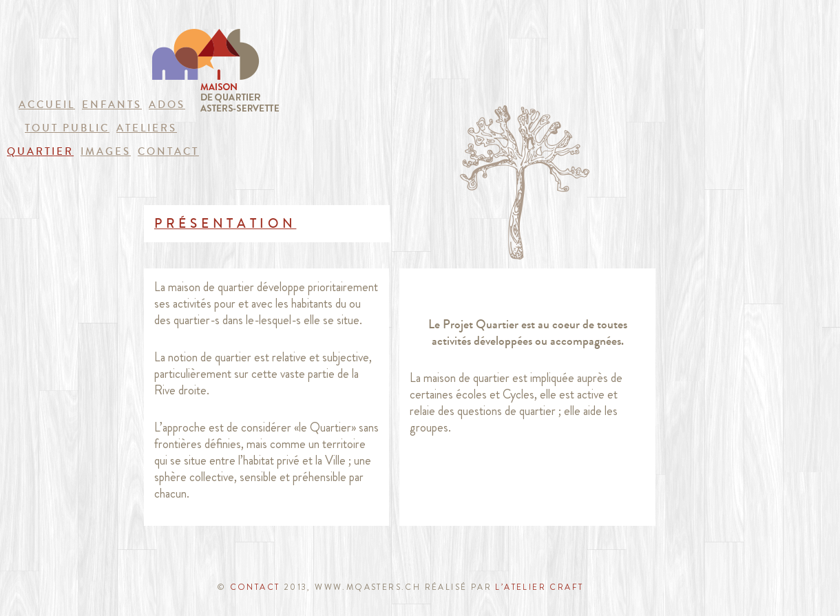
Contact (168, 151)
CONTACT (255, 587)
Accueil (47, 105)
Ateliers (147, 128)
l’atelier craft (537, 587)
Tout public (67, 128)
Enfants (112, 105)
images (106, 151)
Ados (167, 105)
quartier (40, 151)
